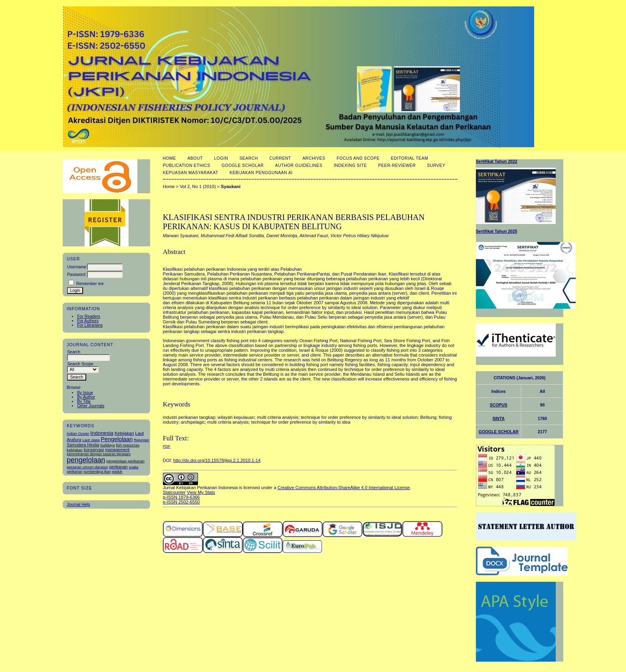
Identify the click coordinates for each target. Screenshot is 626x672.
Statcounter (174, 492)
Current (280, 158)
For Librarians (90, 325)
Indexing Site (350, 166)
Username (77, 267)
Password (76, 275)
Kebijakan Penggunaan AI (261, 173)
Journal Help (78, 504)
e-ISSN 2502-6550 (181, 502)
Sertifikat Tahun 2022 (497, 162)
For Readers (89, 316)
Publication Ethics (187, 166)
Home (169, 158)
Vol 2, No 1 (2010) (198, 186)
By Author (86, 397)
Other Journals (91, 406)
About (195, 158)
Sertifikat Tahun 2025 (497, 231)
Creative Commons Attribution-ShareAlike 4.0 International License (344, 488)
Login (221, 158)
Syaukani (231, 186)
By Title (84, 401)
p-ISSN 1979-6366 (181, 497)
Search (249, 158)
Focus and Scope (358, 158)
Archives (314, 158)
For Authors (88, 321)
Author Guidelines (299, 166)
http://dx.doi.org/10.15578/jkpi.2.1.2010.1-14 (217, 460)
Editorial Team (409, 158)
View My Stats (201, 492)
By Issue (85, 393)
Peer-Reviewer (397, 166)
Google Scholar (243, 166)
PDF (167, 446)
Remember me (90, 284)
